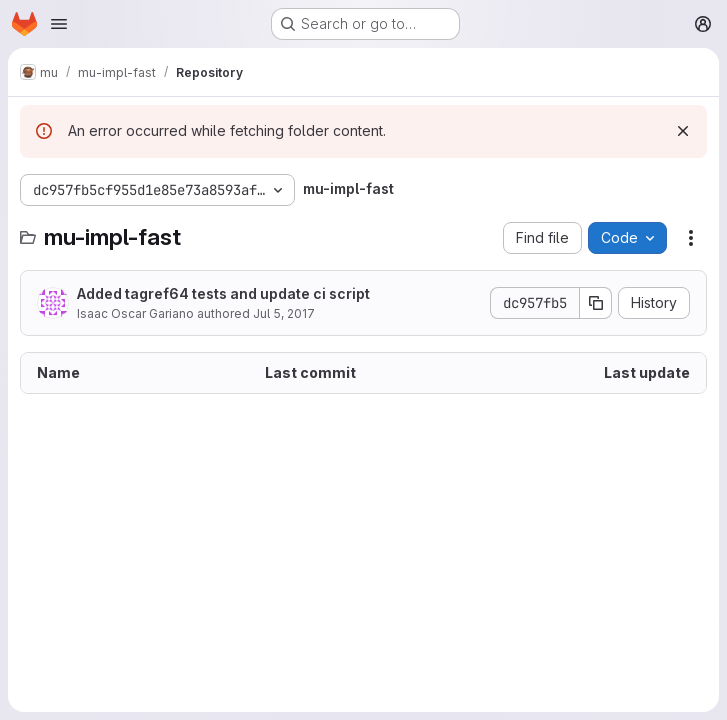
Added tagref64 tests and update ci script (223, 293)
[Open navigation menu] (59, 24)
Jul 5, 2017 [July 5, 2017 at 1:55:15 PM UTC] (284, 313)
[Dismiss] (683, 131)
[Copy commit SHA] (596, 303)
